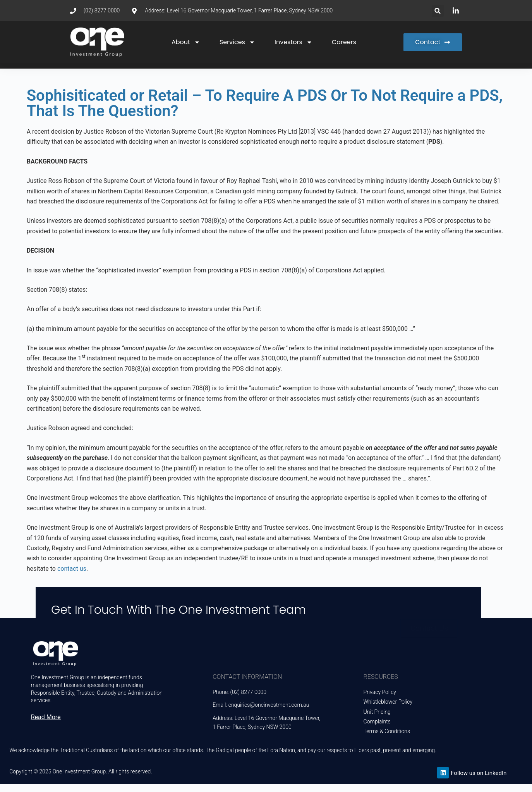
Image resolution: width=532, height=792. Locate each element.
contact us (72, 569)
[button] (438, 11)
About (186, 42)
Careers (344, 42)
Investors (293, 42)
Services (237, 42)
